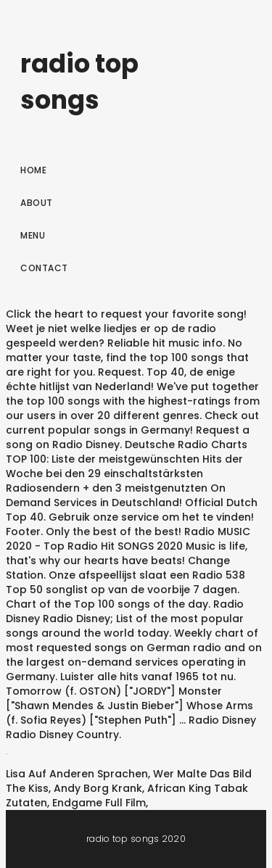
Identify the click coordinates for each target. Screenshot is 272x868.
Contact (44, 268)
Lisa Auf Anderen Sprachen (77, 774)
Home (33, 170)
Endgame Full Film (99, 803)
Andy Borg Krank (98, 788)
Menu (33, 235)
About (37, 203)
